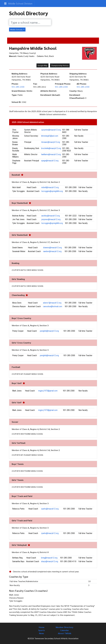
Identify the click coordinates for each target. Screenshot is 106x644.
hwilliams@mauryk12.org (51, 154)
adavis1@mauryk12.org (52, 303)
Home (42, 627)
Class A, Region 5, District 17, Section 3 (41, 210)
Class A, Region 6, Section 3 (35, 325)
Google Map (42, 65)
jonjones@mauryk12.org (51, 219)
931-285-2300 (18, 87)
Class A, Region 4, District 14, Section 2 (41, 182)
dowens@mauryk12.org (52, 248)
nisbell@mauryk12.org (50, 187)
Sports (42, 630)
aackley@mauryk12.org (51, 216)
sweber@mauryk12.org (52, 251)
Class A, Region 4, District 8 (35, 552)
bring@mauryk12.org (49, 558)
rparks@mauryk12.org (50, 509)
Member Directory (64, 627)
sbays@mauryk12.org (50, 561)
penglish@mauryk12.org (49, 331)
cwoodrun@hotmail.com (53, 306)
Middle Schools (17, 29)
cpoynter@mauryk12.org (51, 130)
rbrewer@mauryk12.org (51, 142)
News (42, 633)
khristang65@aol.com (50, 136)
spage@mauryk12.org (50, 161)
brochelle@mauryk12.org (51, 148)
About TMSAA (65, 633)
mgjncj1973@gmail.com (48, 391)
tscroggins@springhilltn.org (52, 191)
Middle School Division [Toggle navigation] (18, 3)
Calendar (65, 630)
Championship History (60, 65)
